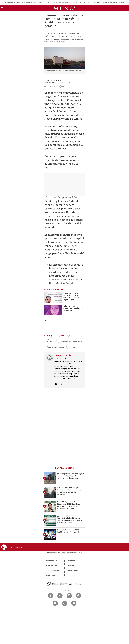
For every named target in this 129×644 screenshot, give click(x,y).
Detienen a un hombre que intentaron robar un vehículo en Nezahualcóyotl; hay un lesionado (70, 491)
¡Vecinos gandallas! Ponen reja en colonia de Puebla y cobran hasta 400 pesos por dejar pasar (71, 476)
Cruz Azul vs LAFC (37, 3)
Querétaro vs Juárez (84, 3)
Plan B (102, 3)
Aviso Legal (73, 570)
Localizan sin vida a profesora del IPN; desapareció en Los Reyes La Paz (71, 297)
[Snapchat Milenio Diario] (74, 603)
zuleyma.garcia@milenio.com (65, 358)
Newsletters (52, 561)
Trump (47, 3)
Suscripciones (53, 570)
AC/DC (53, 3)
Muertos (71, 347)
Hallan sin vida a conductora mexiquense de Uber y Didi (74, 308)
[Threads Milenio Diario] (79, 596)
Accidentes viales (56, 347)
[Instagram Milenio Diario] (69, 596)
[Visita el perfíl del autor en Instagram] (56, 384)
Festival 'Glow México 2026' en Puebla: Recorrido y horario (70, 531)
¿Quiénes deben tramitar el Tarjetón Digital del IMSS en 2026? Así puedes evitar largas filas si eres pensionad (70, 519)
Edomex (52, 341)
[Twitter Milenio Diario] (60, 596)
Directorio (72, 561)
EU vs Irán (72, 3)
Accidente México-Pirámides (115, 3)
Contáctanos (52, 566)
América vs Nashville (21, 3)
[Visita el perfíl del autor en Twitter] (61, 384)
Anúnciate (51, 575)
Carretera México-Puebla (71, 341)
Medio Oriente (62, 3)
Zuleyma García (53, 80)
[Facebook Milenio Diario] (51, 596)
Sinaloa (95, 3)
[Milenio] (64, 8)
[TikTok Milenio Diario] (65, 603)
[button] (2, 9)
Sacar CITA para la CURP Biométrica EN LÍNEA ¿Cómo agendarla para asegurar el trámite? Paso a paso (69, 505)
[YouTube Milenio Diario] (55, 603)
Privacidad (72, 566)
